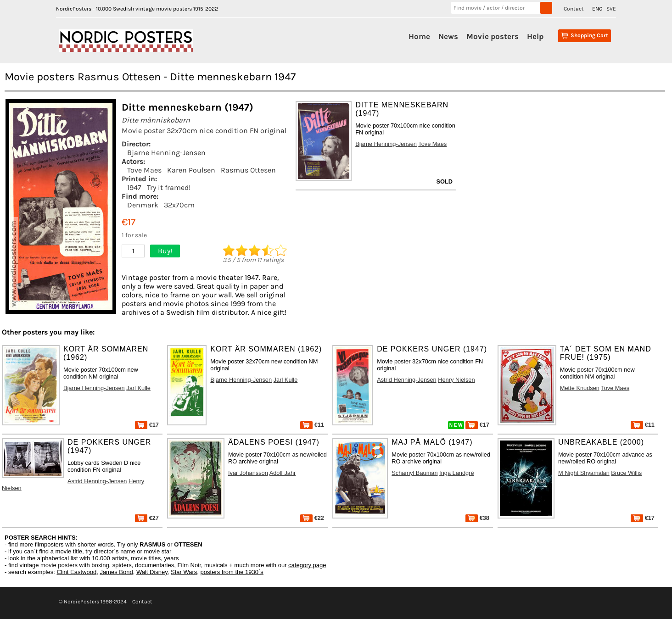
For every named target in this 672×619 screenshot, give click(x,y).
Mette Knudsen (580, 388)
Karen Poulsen (191, 170)
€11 (312, 425)
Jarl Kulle (138, 388)
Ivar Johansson (248, 473)
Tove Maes (144, 170)
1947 (134, 187)
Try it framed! (169, 187)
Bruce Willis (626, 473)
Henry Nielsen (456, 380)
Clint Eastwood (76, 572)
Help (535, 36)
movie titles (146, 558)
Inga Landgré (456, 473)
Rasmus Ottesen (248, 170)
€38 (477, 518)
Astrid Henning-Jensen (406, 380)
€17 (147, 425)
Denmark (143, 205)
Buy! (165, 251)
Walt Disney (152, 572)
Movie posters (493, 36)
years (172, 558)
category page (307, 565)
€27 (147, 518)
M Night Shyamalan (584, 473)
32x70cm (179, 205)
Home (419, 36)
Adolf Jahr (283, 473)
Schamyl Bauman (414, 473)
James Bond (116, 572)
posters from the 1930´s (232, 572)
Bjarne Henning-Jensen (166, 153)
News (448, 36)
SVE (611, 9)
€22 (312, 518)
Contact (574, 9)
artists (120, 558)
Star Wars (184, 572)
